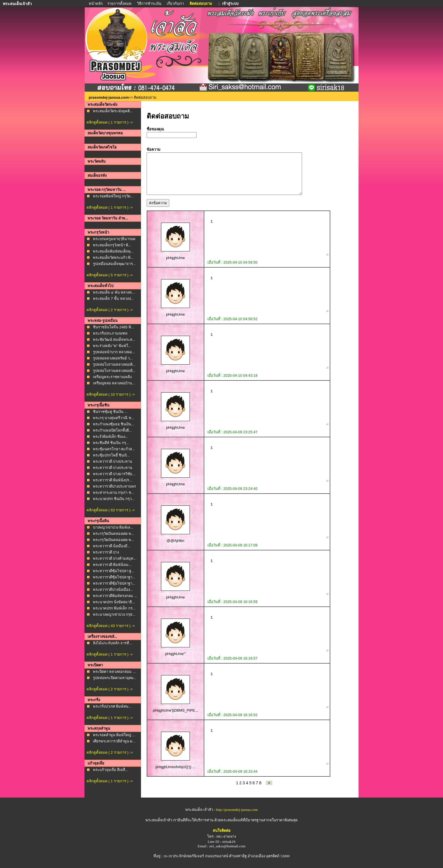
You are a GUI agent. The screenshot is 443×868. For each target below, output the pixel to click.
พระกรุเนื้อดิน (98, 521)
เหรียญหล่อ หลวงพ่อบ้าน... (114, 383)
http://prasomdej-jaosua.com (237, 810)
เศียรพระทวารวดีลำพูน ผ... (114, 741)
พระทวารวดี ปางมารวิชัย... (114, 474)
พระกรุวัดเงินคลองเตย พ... (114, 534)
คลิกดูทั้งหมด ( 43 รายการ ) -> (111, 626)
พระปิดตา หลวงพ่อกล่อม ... (114, 672)
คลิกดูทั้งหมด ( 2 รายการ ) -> (110, 310)
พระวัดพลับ (96, 161)
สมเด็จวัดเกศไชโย (102, 147)
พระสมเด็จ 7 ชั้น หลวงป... (113, 299)
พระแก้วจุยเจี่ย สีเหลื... (111, 770)
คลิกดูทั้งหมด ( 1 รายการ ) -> (110, 122)
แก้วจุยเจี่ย (96, 763)
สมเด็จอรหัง (97, 175)
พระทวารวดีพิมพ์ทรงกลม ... (115, 596)
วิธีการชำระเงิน (150, 4)
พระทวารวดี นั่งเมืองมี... (112, 546)
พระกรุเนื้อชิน (98, 405)
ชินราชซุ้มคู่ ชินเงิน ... (110, 412)
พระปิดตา (95, 665)
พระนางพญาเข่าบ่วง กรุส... (114, 614)
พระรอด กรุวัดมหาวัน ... (107, 190)
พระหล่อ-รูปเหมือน (103, 321)
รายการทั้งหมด (119, 4)
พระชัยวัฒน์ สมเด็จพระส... (114, 340)
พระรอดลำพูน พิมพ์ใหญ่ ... (114, 735)
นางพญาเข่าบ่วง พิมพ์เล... (113, 527)
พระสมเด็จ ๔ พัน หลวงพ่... (114, 292)
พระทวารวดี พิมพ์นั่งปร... (113, 480)
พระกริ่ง (94, 700)
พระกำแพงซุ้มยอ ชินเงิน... (114, 424)
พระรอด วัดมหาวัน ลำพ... (108, 218)
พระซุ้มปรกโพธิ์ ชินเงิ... (111, 455)
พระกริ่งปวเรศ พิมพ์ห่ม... (112, 706)
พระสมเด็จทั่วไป (100, 286)
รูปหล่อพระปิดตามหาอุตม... (115, 678)
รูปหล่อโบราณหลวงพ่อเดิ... (114, 364)
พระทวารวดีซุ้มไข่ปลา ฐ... (114, 571)
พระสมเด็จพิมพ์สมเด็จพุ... (113, 251)
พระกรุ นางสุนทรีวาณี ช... (114, 418)
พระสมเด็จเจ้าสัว (159, 820)
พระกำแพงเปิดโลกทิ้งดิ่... (112, 430)
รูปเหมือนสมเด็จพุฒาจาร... (114, 264)
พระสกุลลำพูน (99, 728)
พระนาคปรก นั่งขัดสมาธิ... (114, 602)
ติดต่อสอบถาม (201, 4)
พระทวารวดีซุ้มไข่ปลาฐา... (114, 577)
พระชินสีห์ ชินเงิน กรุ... (111, 443)
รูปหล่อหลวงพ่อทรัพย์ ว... (113, 358)
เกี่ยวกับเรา (175, 4)
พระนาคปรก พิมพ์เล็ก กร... (114, 608)
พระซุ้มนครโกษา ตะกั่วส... (114, 449)
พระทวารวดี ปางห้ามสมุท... (115, 558)
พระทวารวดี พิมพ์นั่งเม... (112, 565)
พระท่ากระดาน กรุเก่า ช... (114, 493)
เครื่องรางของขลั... (102, 637)
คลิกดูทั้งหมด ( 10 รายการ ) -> (111, 394)
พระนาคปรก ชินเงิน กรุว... (114, 499)
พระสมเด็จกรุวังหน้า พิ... (112, 245)
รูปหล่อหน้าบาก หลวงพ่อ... (114, 352)
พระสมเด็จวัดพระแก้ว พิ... (113, 258)
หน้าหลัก (96, 4)
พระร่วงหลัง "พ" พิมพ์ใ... (112, 346)
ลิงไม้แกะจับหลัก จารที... (113, 643)
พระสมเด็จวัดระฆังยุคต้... (113, 111)
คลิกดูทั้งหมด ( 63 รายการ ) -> (111, 510)
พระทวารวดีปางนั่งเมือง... (113, 590)
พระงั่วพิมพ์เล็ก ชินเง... (111, 437)
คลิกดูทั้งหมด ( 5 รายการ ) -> (110, 275)
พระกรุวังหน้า (98, 232)
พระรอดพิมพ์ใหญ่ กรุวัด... (113, 196)
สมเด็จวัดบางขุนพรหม (105, 133)
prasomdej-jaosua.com (109, 97)
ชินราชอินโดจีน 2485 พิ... (114, 327)
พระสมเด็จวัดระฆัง (102, 105)
